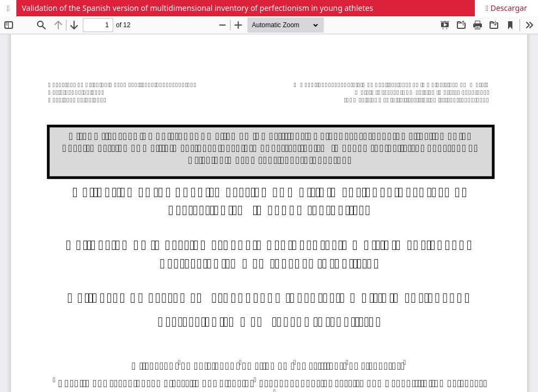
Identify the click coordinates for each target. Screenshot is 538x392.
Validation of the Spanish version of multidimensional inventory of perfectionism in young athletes (197, 8)
